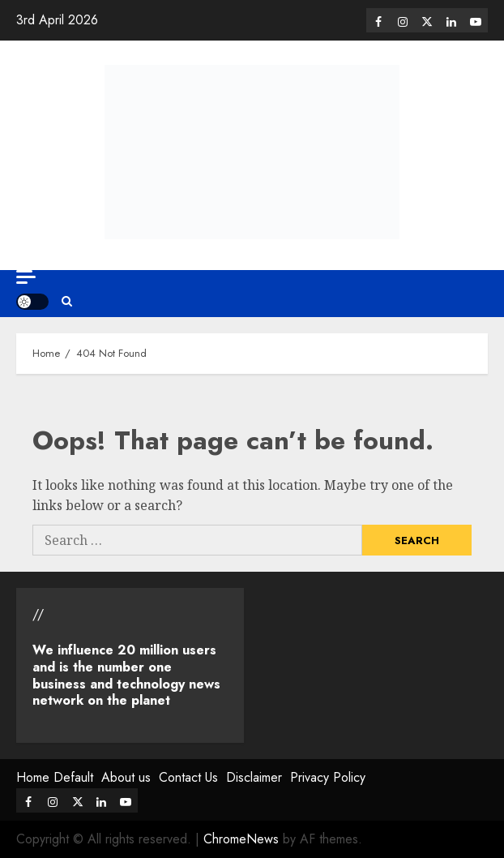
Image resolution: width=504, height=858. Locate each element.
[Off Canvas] (26, 277)
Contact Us (188, 777)
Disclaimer (254, 777)
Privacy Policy (328, 777)
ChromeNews (241, 839)
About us (126, 777)
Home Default (55, 777)
